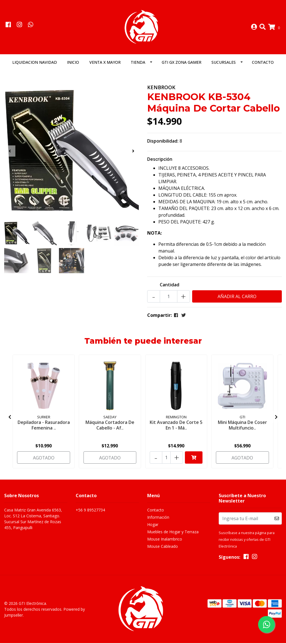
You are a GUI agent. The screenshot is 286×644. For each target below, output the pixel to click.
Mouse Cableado (163, 547)
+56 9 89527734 (90, 511)
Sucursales (224, 63)
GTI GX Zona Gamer (182, 63)
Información (158, 518)
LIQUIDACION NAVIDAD (35, 63)
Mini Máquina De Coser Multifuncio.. (242, 426)
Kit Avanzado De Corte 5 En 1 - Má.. (176, 426)
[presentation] (10, 152)
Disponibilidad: (163, 142)
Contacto (263, 63)
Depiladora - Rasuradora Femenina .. (44, 426)
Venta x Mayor (105, 63)
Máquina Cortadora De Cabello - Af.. (110, 426)
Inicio (73, 63)
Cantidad (170, 286)
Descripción (160, 160)
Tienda (138, 63)
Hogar (153, 526)
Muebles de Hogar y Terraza (173, 533)
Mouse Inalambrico (165, 540)
